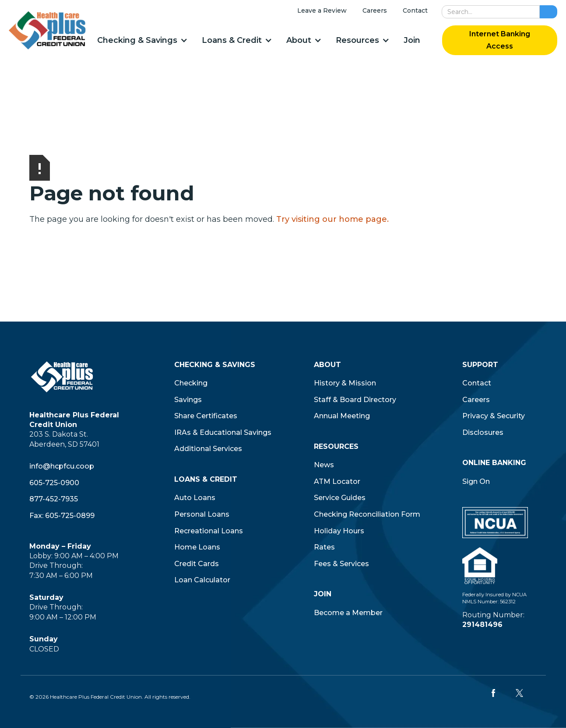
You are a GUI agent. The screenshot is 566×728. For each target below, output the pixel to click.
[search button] (548, 12)
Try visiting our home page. (332, 219)
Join (412, 40)
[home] (47, 30)
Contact (415, 10)
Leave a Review (322, 10)
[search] (491, 12)
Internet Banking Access (500, 40)
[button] (142, 40)
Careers (375, 10)
